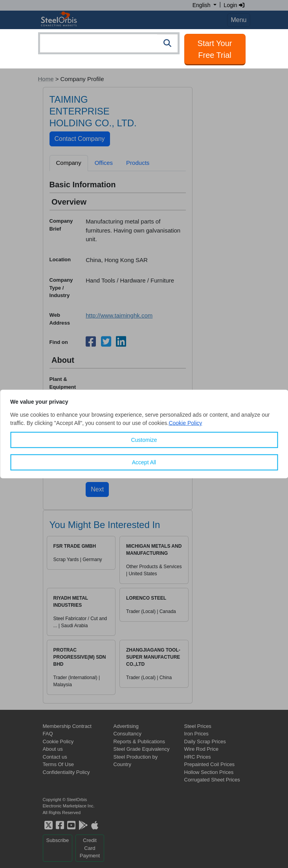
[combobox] (109, 43)
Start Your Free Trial (215, 49)
